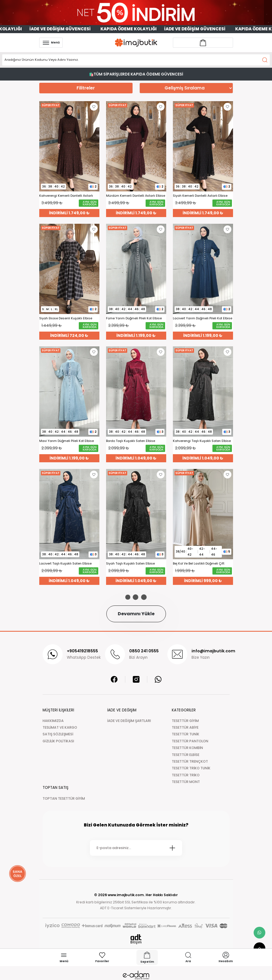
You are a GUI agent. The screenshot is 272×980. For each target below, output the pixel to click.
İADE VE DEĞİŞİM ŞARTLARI (129, 721)
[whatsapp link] (259, 933)
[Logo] (136, 42)
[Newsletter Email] (136, 848)
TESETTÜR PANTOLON (190, 741)
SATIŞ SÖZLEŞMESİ (58, 734)
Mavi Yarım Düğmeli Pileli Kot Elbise (67, 441)
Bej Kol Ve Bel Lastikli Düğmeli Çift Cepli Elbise (199, 564)
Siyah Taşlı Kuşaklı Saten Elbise (130, 564)
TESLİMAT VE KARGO (60, 727)
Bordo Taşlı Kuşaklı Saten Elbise (131, 441)
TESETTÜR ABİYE (185, 727)
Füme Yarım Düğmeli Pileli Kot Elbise (134, 318)
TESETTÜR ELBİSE (186, 755)
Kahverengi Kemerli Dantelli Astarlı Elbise (66, 196)
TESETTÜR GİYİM (185, 721)
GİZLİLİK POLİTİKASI (58, 741)
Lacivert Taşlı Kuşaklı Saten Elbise (65, 564)
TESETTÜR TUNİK (186, 734)
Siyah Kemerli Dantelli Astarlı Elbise (200, 196)
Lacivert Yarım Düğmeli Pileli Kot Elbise (203, 318)
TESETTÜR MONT (186, 782)
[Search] (136, 60)
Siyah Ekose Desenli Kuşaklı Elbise (66, 318)
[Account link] (203, 43)
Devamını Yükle (136, 614)
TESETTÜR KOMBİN (187, 748)
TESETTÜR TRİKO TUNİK (191, 768)
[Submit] (172, 848)
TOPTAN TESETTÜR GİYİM (64, 798)
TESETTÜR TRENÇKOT (190, 761)
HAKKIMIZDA (53, 721)
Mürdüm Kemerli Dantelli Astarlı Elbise (136, 196)
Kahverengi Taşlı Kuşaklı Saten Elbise (202, 441)
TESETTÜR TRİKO (186, 775)
